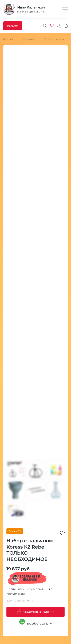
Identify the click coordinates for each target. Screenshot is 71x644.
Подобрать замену (35, 622)
